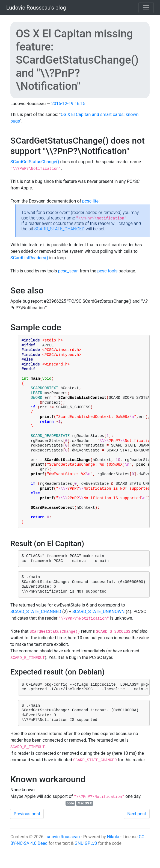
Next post (137, 835)
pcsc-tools (107, 271)
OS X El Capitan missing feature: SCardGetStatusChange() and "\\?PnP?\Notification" (77, 60)
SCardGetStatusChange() (35, 162)
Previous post (27, 835)
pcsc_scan (68, 271)
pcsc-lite (90, 201)
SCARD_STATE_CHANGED (60, 229)
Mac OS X (85, 825)
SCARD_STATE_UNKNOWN (99, 633)
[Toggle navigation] (146, 8)
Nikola (113, 858)
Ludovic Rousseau (62, 858)
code (70, 825)
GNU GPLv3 (86, 865)
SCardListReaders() (29, 258)
